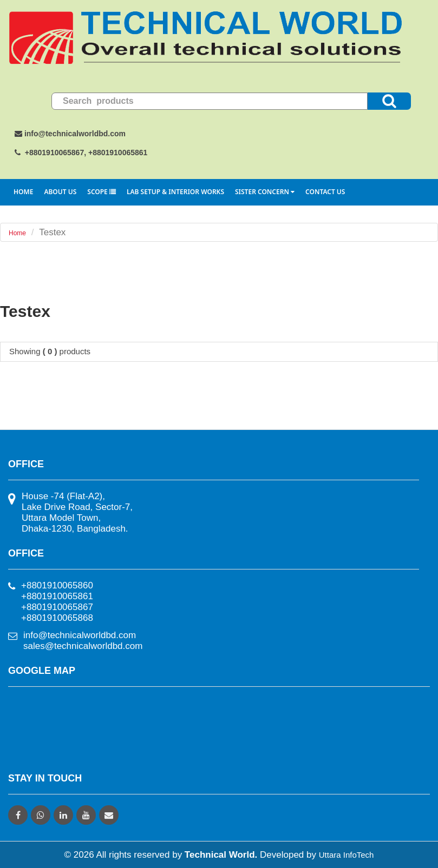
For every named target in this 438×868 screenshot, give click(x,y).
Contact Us (325, 192)
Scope (102, 192)
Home (23, 192)
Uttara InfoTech (347, 855)
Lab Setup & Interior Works (175, 192)
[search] (210, 101)
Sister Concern (265, 192)
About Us (60, 192)
